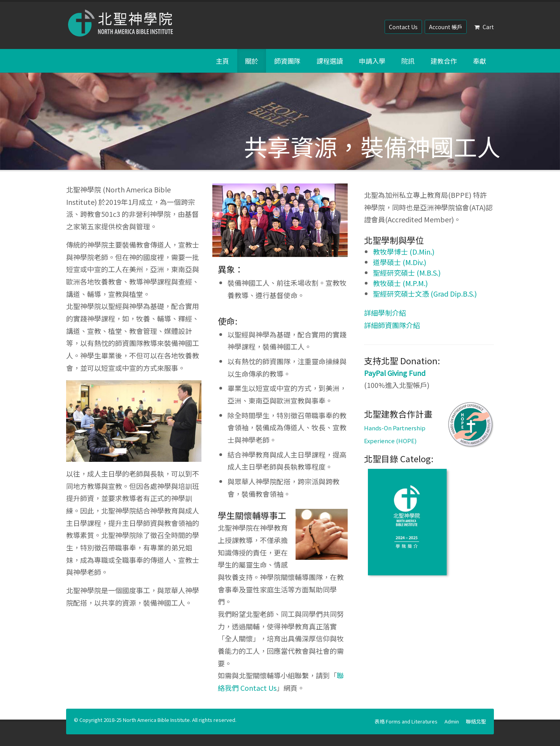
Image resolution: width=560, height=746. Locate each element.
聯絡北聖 (476, 721)
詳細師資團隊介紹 (392, 325)
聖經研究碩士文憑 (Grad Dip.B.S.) (425, 294)
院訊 (408, 61)
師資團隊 (287, 61)
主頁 (222, 61)
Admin (452, 721)
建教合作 (444, 61)
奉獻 (479, 61)
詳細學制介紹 (385, 313)
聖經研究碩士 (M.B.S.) (407, 273)
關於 (252, 61)
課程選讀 (330, 61)
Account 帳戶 (446, 27)
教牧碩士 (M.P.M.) (400, 283)
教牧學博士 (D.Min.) (404, 252)
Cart (484, 27)
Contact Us (403, 27)
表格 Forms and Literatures (406, 721)
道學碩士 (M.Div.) (400, 262)
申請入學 (372, 61)
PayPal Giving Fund (395, 373)
